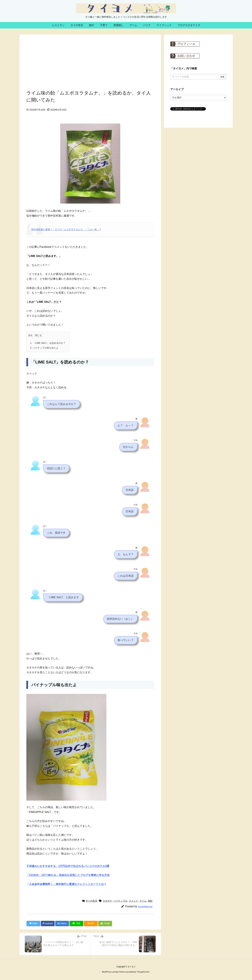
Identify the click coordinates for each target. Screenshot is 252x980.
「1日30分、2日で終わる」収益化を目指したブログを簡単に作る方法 (68, 875)
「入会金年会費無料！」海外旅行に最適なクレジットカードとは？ (66, 884)
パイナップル (120, 901)
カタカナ (107, 901)
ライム (143, 901)
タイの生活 (91, 901)
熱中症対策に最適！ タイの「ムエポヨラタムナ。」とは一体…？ (66, 229)
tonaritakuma (145, 906)
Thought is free (143, 972)
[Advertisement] (90, 61)
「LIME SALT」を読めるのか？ (48, 343)
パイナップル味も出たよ (44, 348)
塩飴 (150, 901)
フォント (133, 901)
